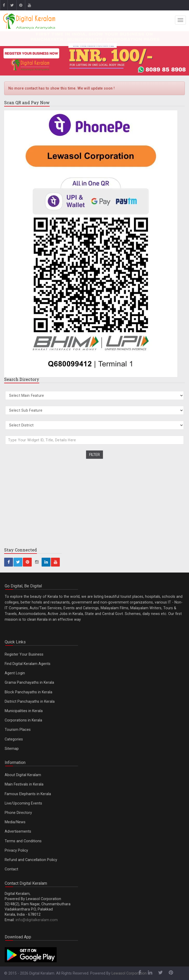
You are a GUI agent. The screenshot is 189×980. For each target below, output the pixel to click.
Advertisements (18, 831)
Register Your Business (24, 654)
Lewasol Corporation (129, 973)
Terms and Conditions (23, 841)
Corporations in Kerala (23, 720)
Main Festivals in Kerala (24, 784)
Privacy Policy (16, 850)
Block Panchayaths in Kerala (28, 692)
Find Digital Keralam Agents (28, 664)
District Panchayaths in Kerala (30, 701)
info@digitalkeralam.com (37, 920)
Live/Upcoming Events (23, 803)
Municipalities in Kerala (24, 711)
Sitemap (12, 749)
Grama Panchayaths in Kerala (29, 682)
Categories (14, 739)
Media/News (15, 822)
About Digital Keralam (23, 775)
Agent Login (15, 673)
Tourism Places (18, 730)
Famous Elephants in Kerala (28, 794)
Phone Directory (18, 813)
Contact (11, 869)
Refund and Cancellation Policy (31, 860)
